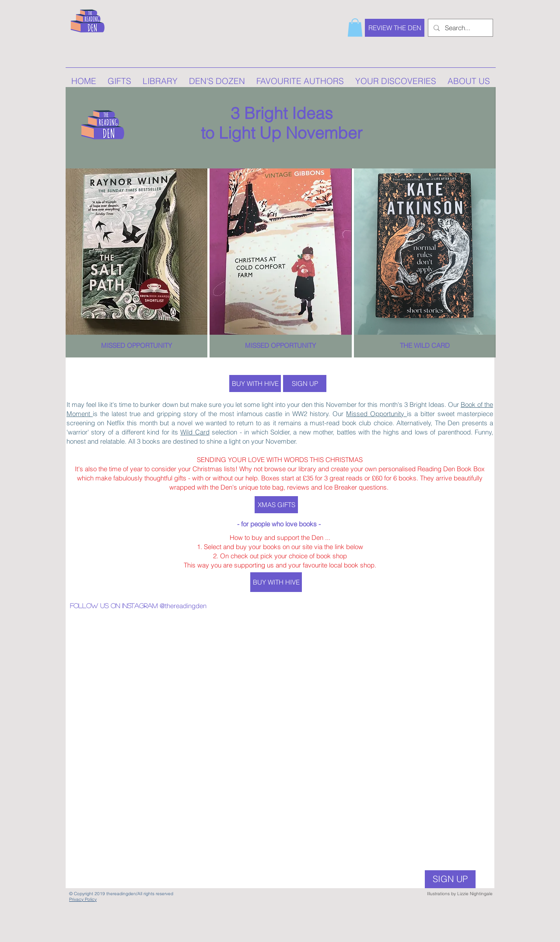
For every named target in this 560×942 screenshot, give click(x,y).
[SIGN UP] (305, 383)
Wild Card (195, 432)
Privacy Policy (83, 899)
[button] (355, 28)
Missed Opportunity (376, 414)
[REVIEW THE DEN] (395, 28)
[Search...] (460, 28)
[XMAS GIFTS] (276, 505)
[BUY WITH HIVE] (255, 383)
